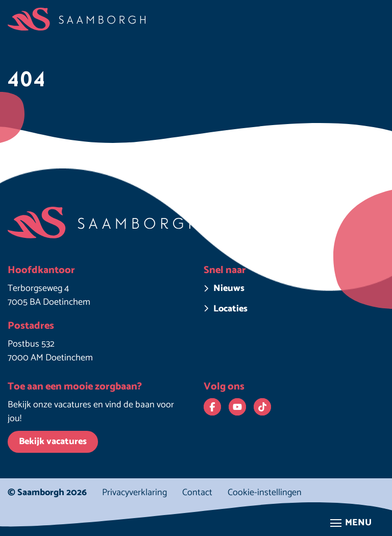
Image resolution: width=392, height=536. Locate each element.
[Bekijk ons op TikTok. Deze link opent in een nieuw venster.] (262, 407)
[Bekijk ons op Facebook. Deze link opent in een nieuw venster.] (212, 407)
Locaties (230, 309)
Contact (197, 493)
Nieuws (229, 289)
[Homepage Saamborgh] (77, 19)
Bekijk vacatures (53, 442)
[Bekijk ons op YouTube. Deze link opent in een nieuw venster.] (237, 407)
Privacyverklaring (134, 493)
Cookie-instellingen (265, 493)
